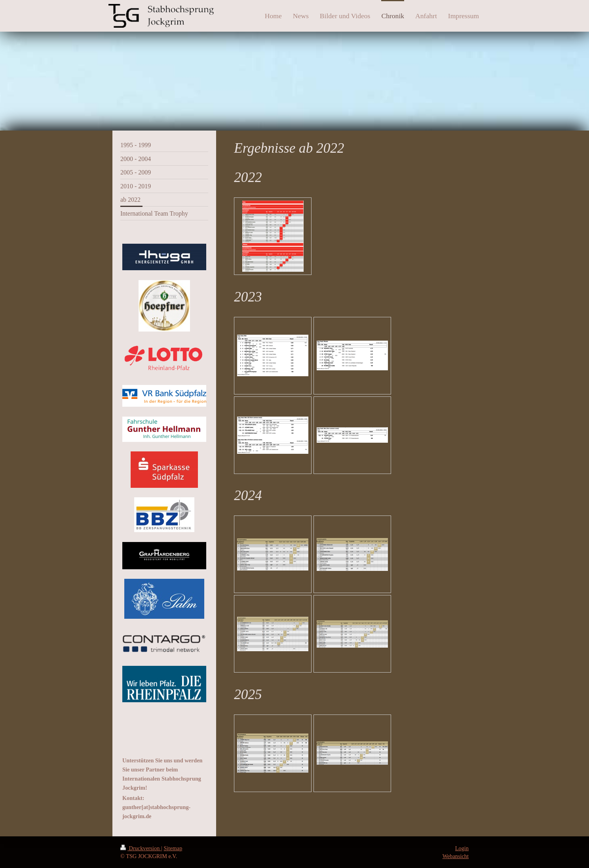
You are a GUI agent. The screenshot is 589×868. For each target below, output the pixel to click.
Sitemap (173, 848)
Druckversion (141, 848)
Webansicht (456, 856)
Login (462, 848)
